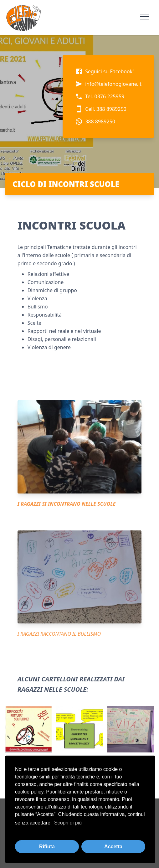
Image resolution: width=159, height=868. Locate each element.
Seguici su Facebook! (104, 71)
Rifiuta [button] (47, 847)
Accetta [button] (113, 847)
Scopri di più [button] (68, 823)
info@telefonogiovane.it (108, 84)
